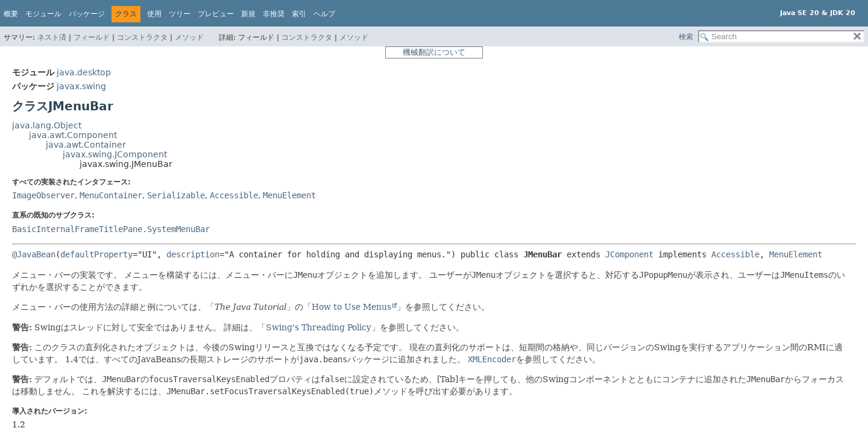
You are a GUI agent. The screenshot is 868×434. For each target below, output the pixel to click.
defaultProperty (96, 254)
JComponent (629, 254)
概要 (11, 14)
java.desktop (84, 72)
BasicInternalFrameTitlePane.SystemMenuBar (111, 229)
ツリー (180, 14)
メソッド (189, 37)
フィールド (92, 37)
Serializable (176, 195)
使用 (154, 14)
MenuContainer (111, 195)
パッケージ (87, 14)
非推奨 (274, 14)
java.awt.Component (73, 135)
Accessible (234, 195)
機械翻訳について (434, 52)
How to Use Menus (351, 307)
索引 (299, 14)
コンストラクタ (142, 37)
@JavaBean (34, 254)
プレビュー (216, 14)
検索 (686, 37)
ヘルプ (324, 14)
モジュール (43, 14)
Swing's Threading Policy (319, 327)
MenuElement (289, 195)
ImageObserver (43, 195)
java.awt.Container (86, 145)
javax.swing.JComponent (115, 154)
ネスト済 (52, 37)
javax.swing (81, 86)
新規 (248, 14)
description (193, 254)
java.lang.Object (47, 125)
